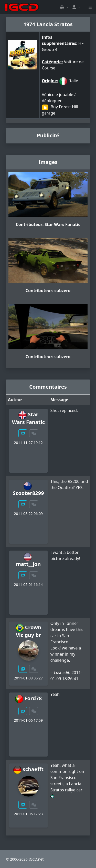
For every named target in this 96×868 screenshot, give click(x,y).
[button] (64, 7)
